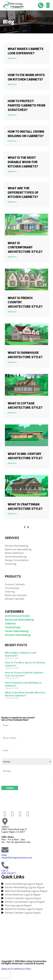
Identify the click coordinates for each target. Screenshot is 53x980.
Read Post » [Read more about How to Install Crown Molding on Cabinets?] (13, 141)
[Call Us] (5, 865)
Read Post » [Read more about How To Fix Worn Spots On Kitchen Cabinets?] (13, 84)
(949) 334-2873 (8, 873)
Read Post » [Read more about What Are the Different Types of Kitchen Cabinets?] (13, 202)
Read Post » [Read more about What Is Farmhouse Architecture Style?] (13, 362)
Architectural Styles (17, 616)
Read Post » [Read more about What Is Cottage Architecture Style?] (13, 413)
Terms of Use (7, 969)
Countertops (13, 627)
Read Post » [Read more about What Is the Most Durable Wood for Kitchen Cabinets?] (13, 172)
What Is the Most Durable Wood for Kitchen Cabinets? (23, 162)
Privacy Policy (25, 969)
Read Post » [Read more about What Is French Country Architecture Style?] (13, 312)
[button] (48, 5)
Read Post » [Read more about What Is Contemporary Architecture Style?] (13, 257)
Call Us (5, 871)
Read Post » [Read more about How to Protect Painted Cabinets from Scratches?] (13, 115)
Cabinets (10, 623)
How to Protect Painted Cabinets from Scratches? (26, 105)
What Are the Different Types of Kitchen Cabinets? (23, 193)
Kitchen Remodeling (18, 635)
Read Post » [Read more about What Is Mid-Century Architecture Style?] (13, 463)
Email (4, 855)
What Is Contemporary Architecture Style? (25, 247)
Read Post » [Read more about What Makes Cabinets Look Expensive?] (13, 58)
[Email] (5, 850)
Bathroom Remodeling (19, 620)
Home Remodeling (17, 631)
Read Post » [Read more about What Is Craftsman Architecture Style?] (13, 514)
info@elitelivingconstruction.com (17, 858)
